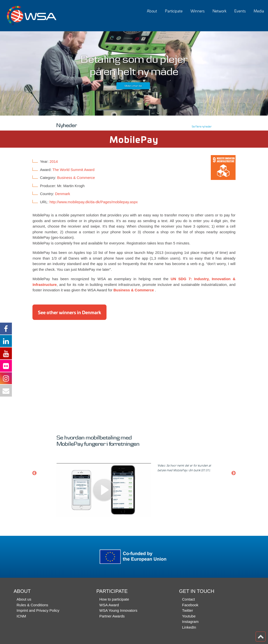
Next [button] (234, 473)
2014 (54, 161)
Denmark (63, 194)
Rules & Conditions (32, 605)
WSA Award (109, 605)
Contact (188, 599)
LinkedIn (189, 627)
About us (24, 599)
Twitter (188, 610)
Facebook (190, 605)
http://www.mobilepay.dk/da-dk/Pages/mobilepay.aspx (94, 202)
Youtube (189, 616)
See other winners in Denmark (69, 312)
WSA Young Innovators (118, 610)
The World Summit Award (74, 170)
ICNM (21, 616)
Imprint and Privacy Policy (38, 610)
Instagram (190, 622)
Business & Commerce (76, 178)
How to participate (114, 599)
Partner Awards (112, 616)
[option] (134, 81)
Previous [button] (34, 473)
